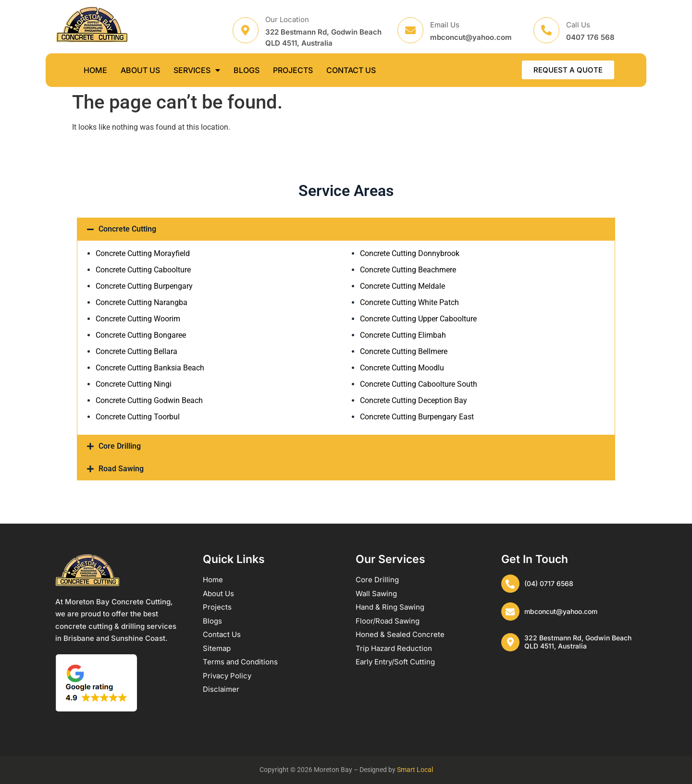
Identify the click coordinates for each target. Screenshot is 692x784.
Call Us (578, 25)
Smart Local (415, 770)
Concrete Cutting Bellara (136, 351)
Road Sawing (121, 469)
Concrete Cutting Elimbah (403, 335)
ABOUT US (140, 70)
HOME (95, 70)
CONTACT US (351, 70)
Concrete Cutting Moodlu (402, 368)
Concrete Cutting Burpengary (144, 286)
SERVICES (197, 70)
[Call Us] (546, 30)
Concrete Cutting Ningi (134, 384)
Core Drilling (120, 446)
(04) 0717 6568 (550, 584)
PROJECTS (293, 70)
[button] (346, 229)
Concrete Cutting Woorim (138, 319)
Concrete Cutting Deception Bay (414, 400)
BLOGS (247, 70)
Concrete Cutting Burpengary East (417, 417)
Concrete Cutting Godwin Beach (149, 400)
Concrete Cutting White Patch (409, 302)
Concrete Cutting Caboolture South (419, 384)
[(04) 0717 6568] (511, 584)
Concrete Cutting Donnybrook (410, 253)
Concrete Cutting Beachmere (408, 270)
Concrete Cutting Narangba (142, 302)
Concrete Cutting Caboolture (143, 270)
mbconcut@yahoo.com (562, 613)
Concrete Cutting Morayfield (143, 253)
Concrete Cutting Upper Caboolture (418, 319)
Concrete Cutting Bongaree (141, 335)
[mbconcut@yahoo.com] (511, 613)
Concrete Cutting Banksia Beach (150, 368)
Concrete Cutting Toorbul (138, 417)
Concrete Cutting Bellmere (404, 351)
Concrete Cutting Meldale (402, 286)
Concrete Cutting (127, 229)
